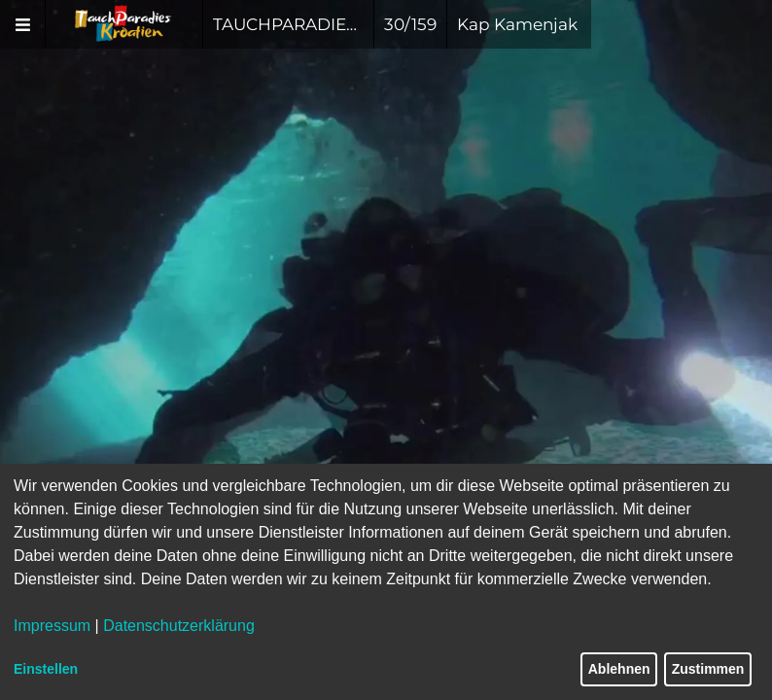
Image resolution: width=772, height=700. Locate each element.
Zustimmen (708, 669)
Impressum (52, 626)
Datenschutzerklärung (179, 626)
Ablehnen (619, 669)
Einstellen (46, 669)
